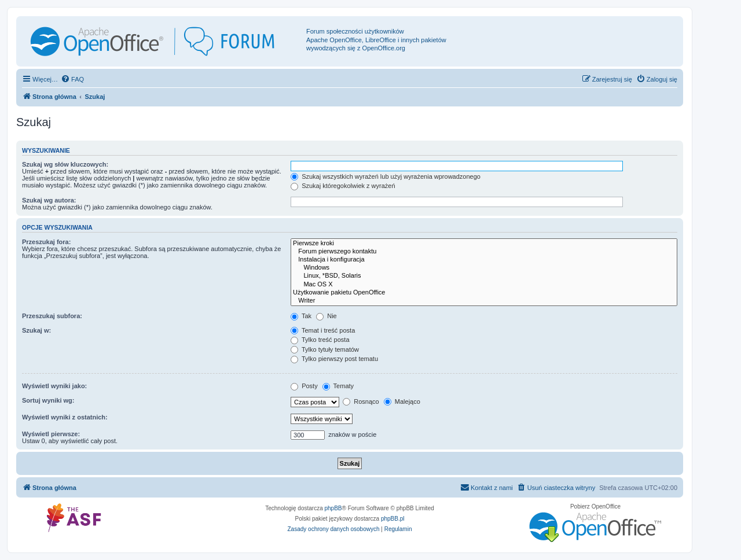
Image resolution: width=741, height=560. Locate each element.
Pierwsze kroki (484, 244)
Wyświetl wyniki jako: (54, 386)
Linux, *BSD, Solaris (484, 276)
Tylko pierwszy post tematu (334, 359)
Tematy (338, 386)
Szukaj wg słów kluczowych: (65, 164)
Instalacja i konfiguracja (484, 260)
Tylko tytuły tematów (325, 349)
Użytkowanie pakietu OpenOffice (484, 293)
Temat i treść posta (323, 330)
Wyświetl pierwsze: (51, 434)
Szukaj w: (36, 330)
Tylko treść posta (320, 340)
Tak (301, 316)
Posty (304, 386)
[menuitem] (72, 79)
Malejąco (402, 401)
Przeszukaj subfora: (52, 316)
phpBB (333, 508)
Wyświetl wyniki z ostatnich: (65, 417)
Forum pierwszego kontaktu (484, 252)
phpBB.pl (393, 519)
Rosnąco (361, 401)
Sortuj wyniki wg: (48, 400)
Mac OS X (484, 285)
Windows (484, 268)
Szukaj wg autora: (49, 200)
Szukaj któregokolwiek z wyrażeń (343, 186)
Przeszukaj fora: (46, 242)
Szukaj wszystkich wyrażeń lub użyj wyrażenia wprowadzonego (386, 176)
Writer (484, 301)
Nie (327, 316)
